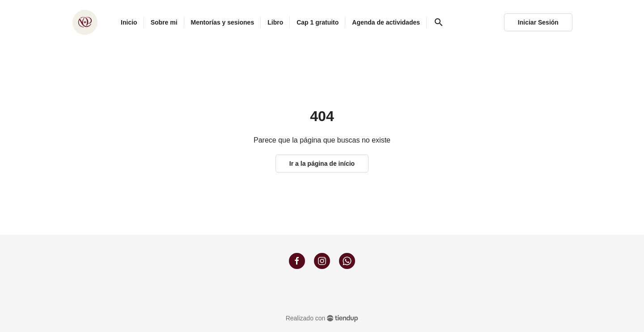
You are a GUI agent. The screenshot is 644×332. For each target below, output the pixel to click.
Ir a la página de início (322, 164)
